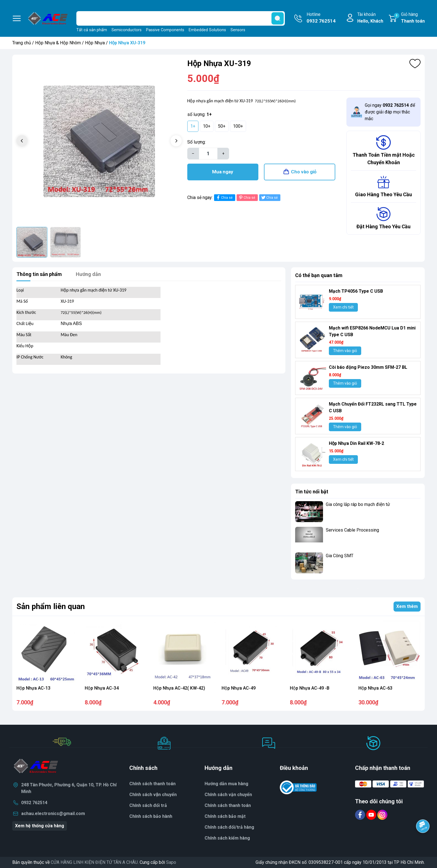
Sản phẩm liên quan (51, 606)
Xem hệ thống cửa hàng (40, 826)
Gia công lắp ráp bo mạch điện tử (358, 504)
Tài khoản (370, 18)
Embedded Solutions (207, 30)
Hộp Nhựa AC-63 (375, 688)
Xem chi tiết (343, 307)
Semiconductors (127, 30)
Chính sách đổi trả (148, 805)
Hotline (321, 18)
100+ (238, 126)
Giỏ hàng (409, 18)
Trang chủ (22, 43)
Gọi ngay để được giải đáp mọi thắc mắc (390, 112)
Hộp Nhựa (95, 43)
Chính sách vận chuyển (153, 795)
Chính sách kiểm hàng (227, 838)
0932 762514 (34, 803)
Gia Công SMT (340, 556)
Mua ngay (223, 172)
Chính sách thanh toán (152, 784)
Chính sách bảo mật (225, 816)
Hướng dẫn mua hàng (226, 784)
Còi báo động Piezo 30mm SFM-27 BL (368, 367)
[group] (99, 141)
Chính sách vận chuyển (228, 795)
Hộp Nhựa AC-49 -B (310, 688)
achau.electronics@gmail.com (53, 814)
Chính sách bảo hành (151, 816)
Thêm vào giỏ (345, 351)
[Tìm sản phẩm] (181, 18)
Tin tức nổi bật (312, 492)
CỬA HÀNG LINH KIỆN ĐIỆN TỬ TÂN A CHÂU (94, 862)
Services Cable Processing (352, 530)
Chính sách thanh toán (228, 805)
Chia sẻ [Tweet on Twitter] (269, 197)
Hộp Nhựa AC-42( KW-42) (179, 688)
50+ (222, 126)
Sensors (238, 30)
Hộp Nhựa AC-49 (239, 688)
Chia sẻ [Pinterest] (247, 197)
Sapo (171, 862)
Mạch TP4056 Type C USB (356, 291)
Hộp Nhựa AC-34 (102, 688)
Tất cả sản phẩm (92, 30)
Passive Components (165, 30)
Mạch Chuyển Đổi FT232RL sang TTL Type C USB (373, 407)
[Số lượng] (208, 154)
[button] (176, 141)
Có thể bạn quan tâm (319, 275)
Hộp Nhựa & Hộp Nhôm (58, 43)
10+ (207, 126)
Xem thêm (407, 606)
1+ (193, 126)
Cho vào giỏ (304, 172)
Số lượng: (196, 142)
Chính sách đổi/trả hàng (229, 827)
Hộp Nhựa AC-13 (33, 688)
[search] (278, 18)
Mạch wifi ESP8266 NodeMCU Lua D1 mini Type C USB (372, 331)
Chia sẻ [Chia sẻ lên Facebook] (224, 197)
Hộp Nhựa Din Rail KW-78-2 (356, 443)
